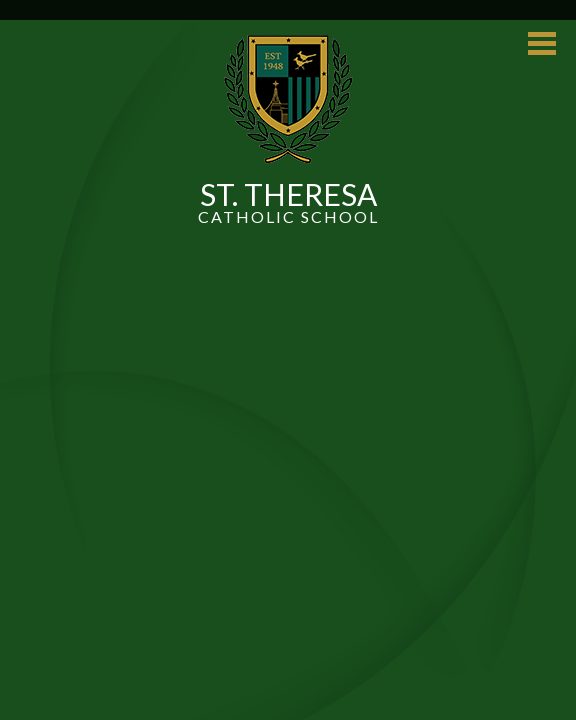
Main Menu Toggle (542, 43)
